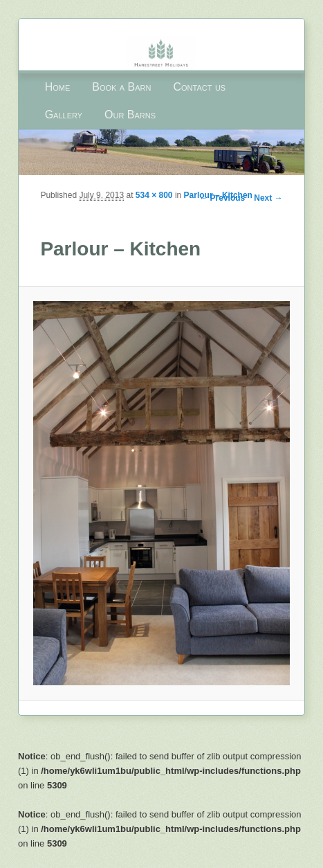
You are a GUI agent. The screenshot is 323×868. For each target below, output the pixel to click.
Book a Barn (121, 87)
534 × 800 (154, 195)
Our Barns (130, 115)
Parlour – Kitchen (218, 195)
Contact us (200, 87)
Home (58, 87)
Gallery (64, 115)
